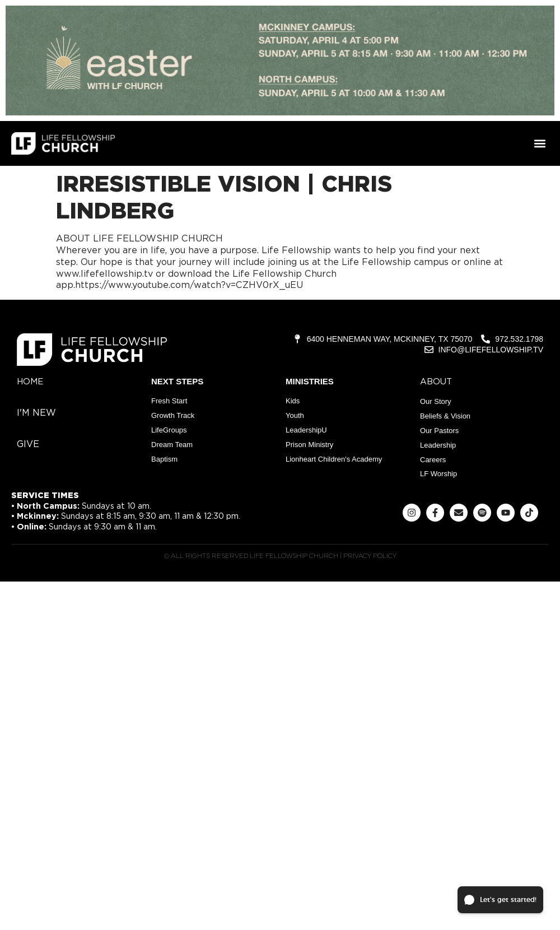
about (436, 382)
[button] (540, 144)
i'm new (36, 413)
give (28, 444)
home (30, 382)
